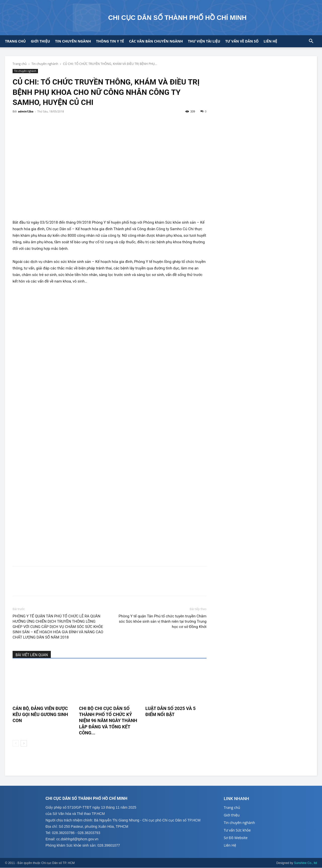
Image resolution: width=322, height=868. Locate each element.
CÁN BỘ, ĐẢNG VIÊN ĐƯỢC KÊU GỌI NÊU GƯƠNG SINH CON (40, 715)
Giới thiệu (40, 41)
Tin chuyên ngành (73, 41)
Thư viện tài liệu (204, 41)
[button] (311, 42)
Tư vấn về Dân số (242, 41)
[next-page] (24, 743)
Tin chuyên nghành (45, 64)
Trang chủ (15, 41)
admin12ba (26, 111)
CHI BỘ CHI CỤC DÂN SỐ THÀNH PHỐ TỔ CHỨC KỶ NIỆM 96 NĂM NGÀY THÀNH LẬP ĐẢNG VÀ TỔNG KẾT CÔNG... (108, 721)
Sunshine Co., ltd (306, 863)
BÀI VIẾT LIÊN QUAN (32, 655)
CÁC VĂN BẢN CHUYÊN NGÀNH (156, 41)
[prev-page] (16, 743)
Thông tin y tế (110, 41)
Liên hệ (270, 41)
